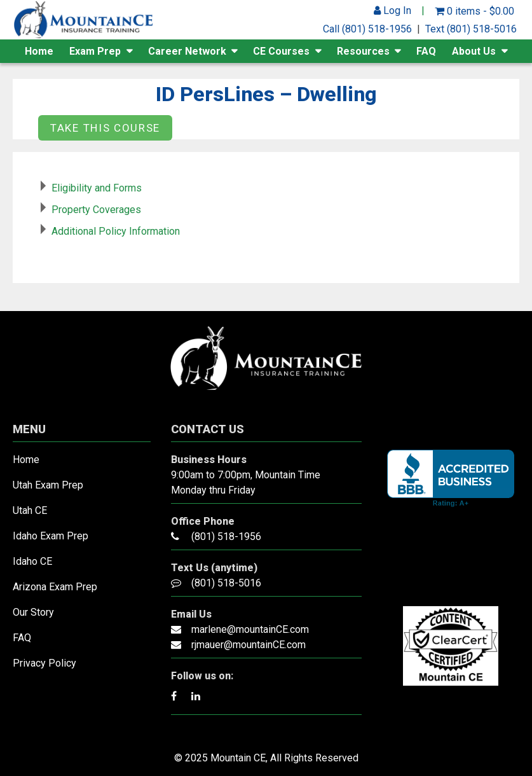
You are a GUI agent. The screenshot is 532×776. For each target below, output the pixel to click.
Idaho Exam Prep (51, 536)
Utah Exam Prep (48, 485)
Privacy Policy (44, 663)
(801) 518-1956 (226, 537)
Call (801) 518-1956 (367, 29)
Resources (363, 51)
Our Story (33, 612)
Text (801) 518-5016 (471, 29)
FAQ (426, 51)
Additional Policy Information (116, 231)
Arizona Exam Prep (55, 587)
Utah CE (30, 510)
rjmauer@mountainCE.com (249, 645)
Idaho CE (32, 561)
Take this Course (105, 128)
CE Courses (281, 51)
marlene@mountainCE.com (250, 629)
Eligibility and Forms (97, 188)
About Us (474, 51)
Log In (392, 10)
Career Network (187, 51)
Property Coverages (96, 210)
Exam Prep (95, 51)
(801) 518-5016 (226, 583)
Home (39, 51)
